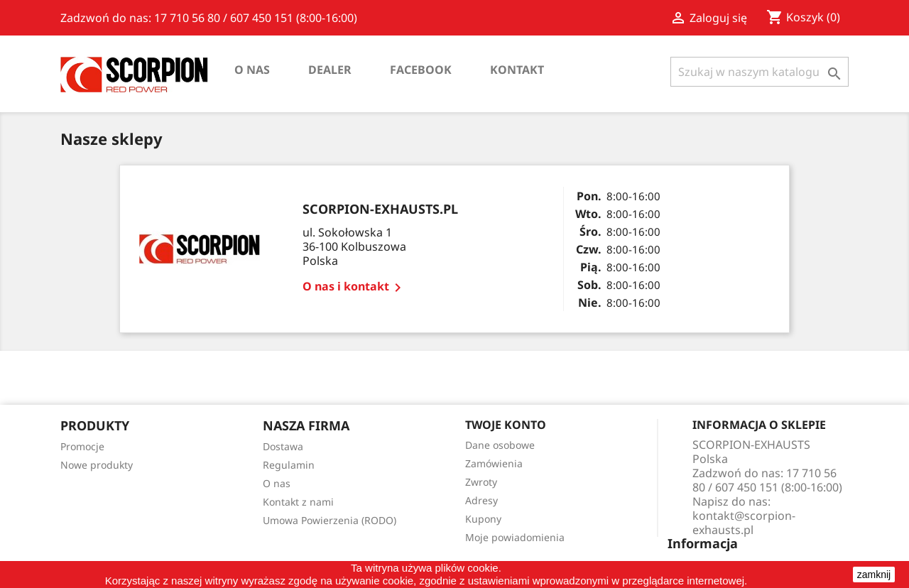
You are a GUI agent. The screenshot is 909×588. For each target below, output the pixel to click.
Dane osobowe (500, 445)
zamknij (874, 575)
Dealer (330, 70)
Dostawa (283, 446)
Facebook (421, 70)
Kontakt (517, 70)
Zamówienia (494, 463)
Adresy (481, 500)
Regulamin (289, 465)
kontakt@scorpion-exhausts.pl (744, 523)
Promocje (82, 446)
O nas (252, 70)
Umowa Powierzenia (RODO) (330, 520)
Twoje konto (506, 425)
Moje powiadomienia (515, 537)
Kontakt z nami (298, 502)
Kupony (483, 519)
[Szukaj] (760, 72)
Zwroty (481, 482)
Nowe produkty (97, 465)
